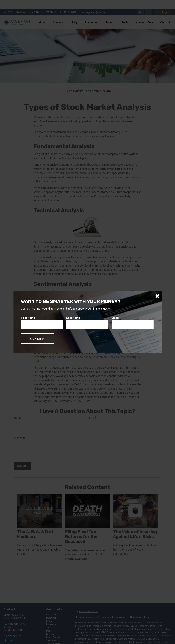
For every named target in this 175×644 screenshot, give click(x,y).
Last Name (73, 318)
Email (115, 318)
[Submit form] (38, 339)
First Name (28, 318)
